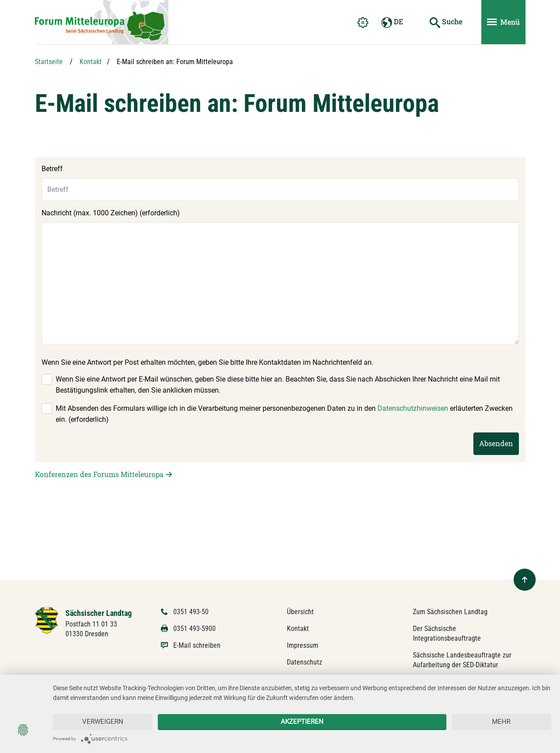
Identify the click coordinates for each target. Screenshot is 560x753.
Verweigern (103, 722)
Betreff (52, 169)
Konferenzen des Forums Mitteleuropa (99, 474)
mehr (501, 722)
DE (392, 22)
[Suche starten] (446, 22)
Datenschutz (305, 662)
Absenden (496, 443)
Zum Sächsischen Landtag (450, 612)
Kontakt (91, 62)
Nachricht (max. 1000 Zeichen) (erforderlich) (111, 213)
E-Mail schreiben (197, 645)
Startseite (49, 62)
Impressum (303, 645)
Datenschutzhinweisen (413, 408)
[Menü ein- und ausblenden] (503, 22)
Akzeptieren (302, 722)
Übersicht (300, 612)
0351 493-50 (191, 612)
